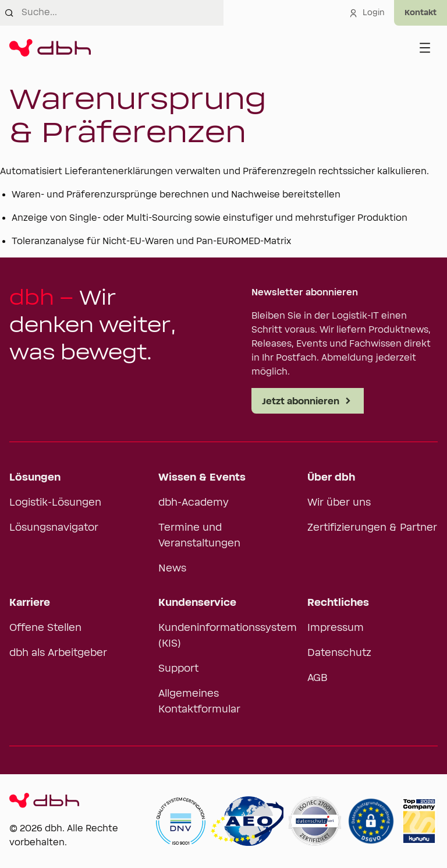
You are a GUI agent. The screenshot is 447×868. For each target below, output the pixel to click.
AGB (317, 678)
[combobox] (123, 13)
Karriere (30, 603)
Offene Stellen (45, 628)
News (172, 569)
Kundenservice (197, 603)
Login (367, 13)
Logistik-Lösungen (55, 503)
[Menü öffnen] (425, 48)
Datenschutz (339, 653)
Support (178, 669)
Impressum (336, 628)
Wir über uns (339, 503)
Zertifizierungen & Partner (372, 528)
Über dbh (331, 478)
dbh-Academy (194, 503)
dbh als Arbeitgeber (58, 653)
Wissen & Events (202, 478)
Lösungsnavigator (54, 528)
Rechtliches (338, 603)
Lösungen (35, 478)
